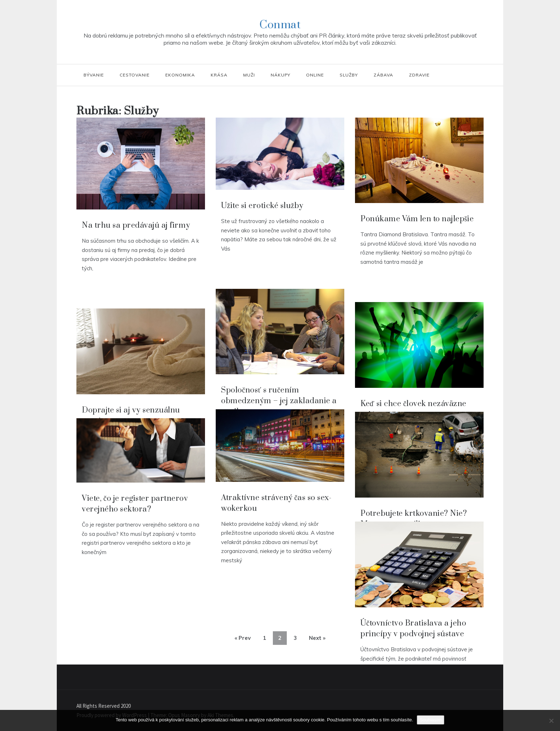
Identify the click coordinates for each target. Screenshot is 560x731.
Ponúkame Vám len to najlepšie (417, 219)
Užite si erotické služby (262, 206)
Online (315, 75)
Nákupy (281, 75)
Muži (249, 75)
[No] (551, 721)
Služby (349, 75)
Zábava (383, 75)
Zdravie (419, 75)
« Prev (243, 638)
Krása (219, 75)
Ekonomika (180, 75)
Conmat (280, 25)
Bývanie (94, 75)
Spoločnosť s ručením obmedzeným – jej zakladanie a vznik (279, 401)
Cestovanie (135, 75)
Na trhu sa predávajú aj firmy (136, 225)
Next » (317, 638)
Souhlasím (431, 720)
